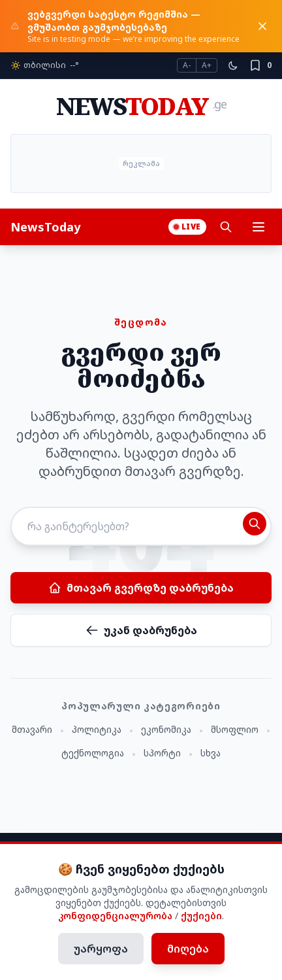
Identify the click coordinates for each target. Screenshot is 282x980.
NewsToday (45, 227)
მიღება (188, 949)
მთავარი (32, 729)
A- (187, 65)
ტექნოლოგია (93, 753)
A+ (207, 65)
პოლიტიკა (97, 729)
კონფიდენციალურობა (115, 916)
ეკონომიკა (166, 729)
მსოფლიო (235, 729)
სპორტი (162, 753)
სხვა (211, 753)
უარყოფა (101, 949)
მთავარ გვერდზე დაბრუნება (141, 588)
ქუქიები (201, 916)
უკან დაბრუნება (141, 630)
